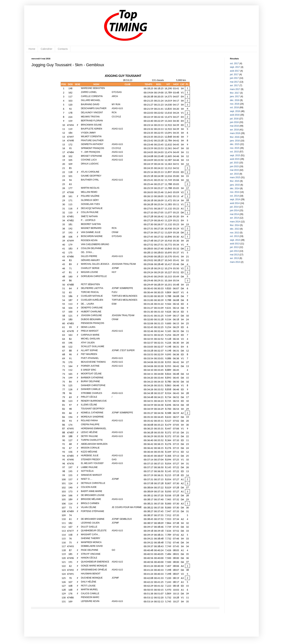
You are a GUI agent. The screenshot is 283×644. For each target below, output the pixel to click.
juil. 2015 (234, 163)
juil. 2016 (234, 119)
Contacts (63, 49)
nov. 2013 (235, 233)
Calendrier (46, 49)
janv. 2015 (235, 185)
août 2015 (235, 159)
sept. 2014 (235, 199)
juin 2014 (234, 210)
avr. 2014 (234, 218)
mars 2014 (235, 222)
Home (32, 49)
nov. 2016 (235, 104)
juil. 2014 (234, 207)
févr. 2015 (235, 181)
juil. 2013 (234, 247)
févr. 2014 (235, 225)
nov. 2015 (235, 148)
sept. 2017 (235, 67)
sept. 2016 (235, 111)
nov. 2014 (235, 192)
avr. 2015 (234, 174)
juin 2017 (234, 78)
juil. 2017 (234, 74)
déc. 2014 (235, 188)
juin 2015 (234, 166)
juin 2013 (234, 251)
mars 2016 (235, 133)
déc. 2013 (235, 229)
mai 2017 (234, 82)
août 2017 (235, 71)
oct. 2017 (234, 63)
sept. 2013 (235, 240)
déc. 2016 (235, 100)
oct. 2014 (234, 196)
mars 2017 (235, 89)
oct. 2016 (234, 107)
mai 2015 (234, 170)
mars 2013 (235, 262)
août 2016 (235, 115)
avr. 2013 (234, 258)
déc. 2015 (235, 144)
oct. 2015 (234, 152)
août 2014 (235, 203)
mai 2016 (234, 126)
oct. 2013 (234, 236)
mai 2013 (234, 255)
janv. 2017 (235, 96)
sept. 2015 (235, 155)
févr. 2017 (235, 93)
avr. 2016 (234, 130)
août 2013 (235, 244)
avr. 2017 (234, 85)
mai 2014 (234, 214)
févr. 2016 (235, 137)
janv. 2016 (235, 141)
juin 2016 (234, 122)
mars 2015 (235, 177)
